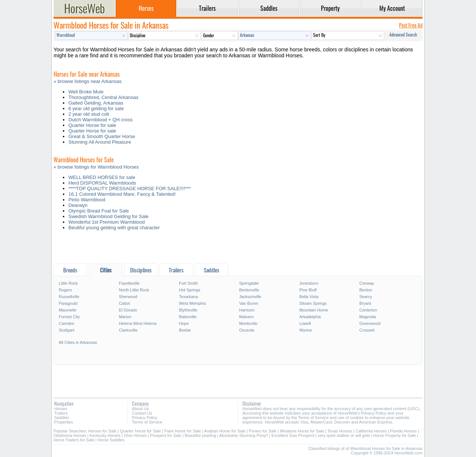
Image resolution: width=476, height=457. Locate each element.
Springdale (249, 283)
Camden (67, 323)
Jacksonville (250, 297)
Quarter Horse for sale (92, 125)
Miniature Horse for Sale (302, 431)
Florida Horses (403, 431)
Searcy (366, 297)
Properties (64, 422)
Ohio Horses (135, 435)
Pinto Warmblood (87, 200)
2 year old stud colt (89, 114)
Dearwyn (78, 205)
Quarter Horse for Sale (140, 431)
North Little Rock (134, 290)
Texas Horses (340, 431)
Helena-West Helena (138, 323)
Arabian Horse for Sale (225, 431)
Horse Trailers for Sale (74, 440)
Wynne (306, 330)
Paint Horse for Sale (183, 431)
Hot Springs (189, 290)
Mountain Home (314, 310)
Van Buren (249, 303)
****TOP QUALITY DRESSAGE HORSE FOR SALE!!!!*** (130, 188)
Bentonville (249, 290)
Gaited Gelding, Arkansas (96, 103)
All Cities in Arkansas (78, 342)
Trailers (61, 413)
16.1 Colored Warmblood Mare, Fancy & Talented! (122, 194)
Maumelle (68, 310)
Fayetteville (129, 283)
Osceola (247, 330)
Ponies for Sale (263, 431)
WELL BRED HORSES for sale (102, 177)
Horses (61, 409)
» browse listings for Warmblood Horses (96, 167)
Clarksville (128, 330)
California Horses (371, 431)
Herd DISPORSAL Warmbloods (102, 183)
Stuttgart (67, 330)
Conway (367, 283)
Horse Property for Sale (394, 435)
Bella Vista (309, 297)
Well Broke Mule (86, 92)
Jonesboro (309, 283)
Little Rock (68, 283)
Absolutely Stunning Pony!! (243, 435)
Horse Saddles (111, 440)
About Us (140, 409)
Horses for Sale (103, 431)
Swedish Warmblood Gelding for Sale (109, 216)
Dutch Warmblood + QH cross (101, 120)
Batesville (188, 317)
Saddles (62, 418)
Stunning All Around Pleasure (100, 142)
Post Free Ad (411, 25)
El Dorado (128, 310)
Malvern (246, 317)
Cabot (124, 303)
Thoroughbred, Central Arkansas (103, 97)
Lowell (305, 323)
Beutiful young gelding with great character (114, 228)
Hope (184, 323)
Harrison (247, 310)
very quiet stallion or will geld (344, 435)
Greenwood (370, 323)
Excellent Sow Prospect (293, 435)
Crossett (367, 330)
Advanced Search (403, 34)
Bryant (365, 303)
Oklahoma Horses (70, 435)
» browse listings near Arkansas (88, 81)
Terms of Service (147, 422)
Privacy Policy (145, 418)
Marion (125, 317)
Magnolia (368, 317)
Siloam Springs (313, 303)
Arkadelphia (310, 317)
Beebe (185, 330)
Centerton (368, 310)
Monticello (248, 323)
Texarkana (188, 297)
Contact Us (142, 413)
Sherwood (128, 297)
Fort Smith (188, 283)
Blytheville (188, 310)
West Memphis (192, 303)
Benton (366, 290)
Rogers (65, 290)
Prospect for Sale (165, 435)
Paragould (68, 303)
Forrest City (69, 317)
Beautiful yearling (200, 435)
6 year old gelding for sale (96, 108)
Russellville (69, 297)
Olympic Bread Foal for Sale (99, 211)
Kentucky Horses (105, 435)
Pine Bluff (308, 290)
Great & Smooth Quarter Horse (102, 136)
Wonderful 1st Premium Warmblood (107, 222)
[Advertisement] (238, 249)
